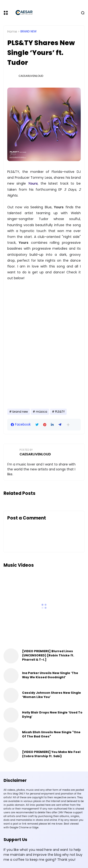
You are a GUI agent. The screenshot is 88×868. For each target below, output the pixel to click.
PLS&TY (60, 412)
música (42, 412)
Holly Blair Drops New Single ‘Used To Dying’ (52, 715)
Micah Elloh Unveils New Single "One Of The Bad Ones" (51, 734)
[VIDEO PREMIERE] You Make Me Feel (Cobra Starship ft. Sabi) (51, 754)
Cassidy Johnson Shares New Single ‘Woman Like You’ (52, 695)
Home (12, 31)
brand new (29, 31)
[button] (68, 425)
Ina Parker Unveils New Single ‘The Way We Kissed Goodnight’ (50, 675)
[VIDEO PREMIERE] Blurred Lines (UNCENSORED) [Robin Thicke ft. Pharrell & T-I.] (48, 655)
